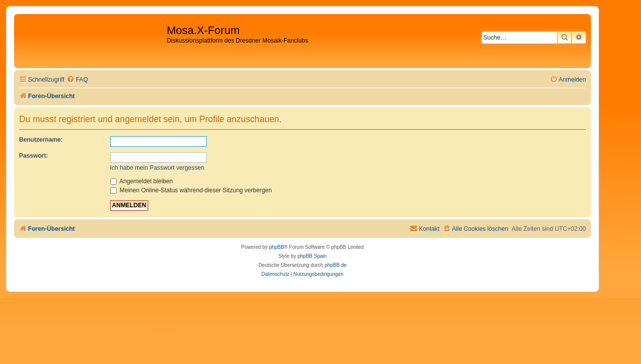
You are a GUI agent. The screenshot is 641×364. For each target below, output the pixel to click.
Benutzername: (41, 140)
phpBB (276, 247)
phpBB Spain (312, 256)
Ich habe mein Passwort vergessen (157, 168)
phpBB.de (336, 265)
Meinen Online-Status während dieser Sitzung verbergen (191, 190)
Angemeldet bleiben (142, 181)
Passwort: (34, 156)
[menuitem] (77, 80)
